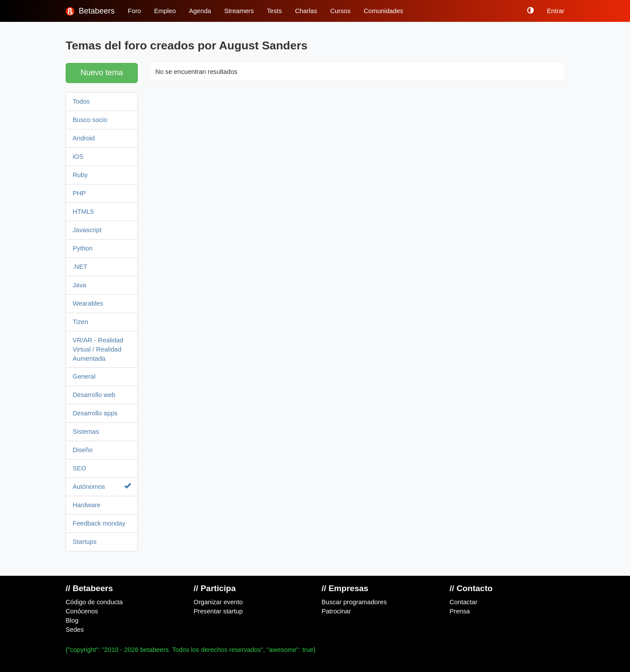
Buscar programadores (354, 602)
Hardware (87, 505)
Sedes (75, 630)
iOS (78, 157)
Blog (72, 620)
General (84, 376)
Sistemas (86, 432)
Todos (81, 101)
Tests (274, 11)
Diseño (83, 450)
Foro (134, 11)
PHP (79, 193)
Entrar (556, 11)
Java (79, 285)
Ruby (80, 175)
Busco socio (90, 120)
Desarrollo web (94, 395)
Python (83, 248)
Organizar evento (218, 602)
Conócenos (82, 611)
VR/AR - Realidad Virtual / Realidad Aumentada (98, 349)
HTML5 (83, 212)
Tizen (80, 322)
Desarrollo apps (95, 413)
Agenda (200, 11)
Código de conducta (94, 602)
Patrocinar (336, 611)
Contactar (464, 602)
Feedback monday (99, 523)
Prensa (460, 611)
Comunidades (383, 11)
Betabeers (90, 11)
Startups (85, 542)
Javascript (87, 230)
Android (84, 138)
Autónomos (102, 486)
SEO (79, 468)
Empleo (165, 11)
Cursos (340, 11)
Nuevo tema (102, 73)
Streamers (239, 11)
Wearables (88, 303)
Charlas (306, 11)
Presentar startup (218, 611)
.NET (80, 267)
